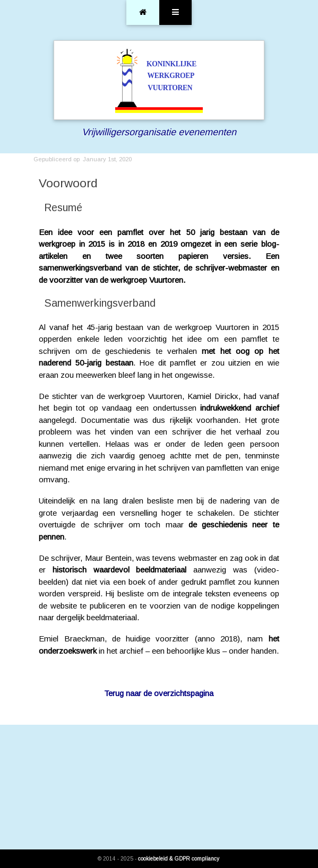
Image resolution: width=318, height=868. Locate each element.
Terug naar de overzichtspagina (159, 693)
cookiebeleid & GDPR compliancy (179, 859)
